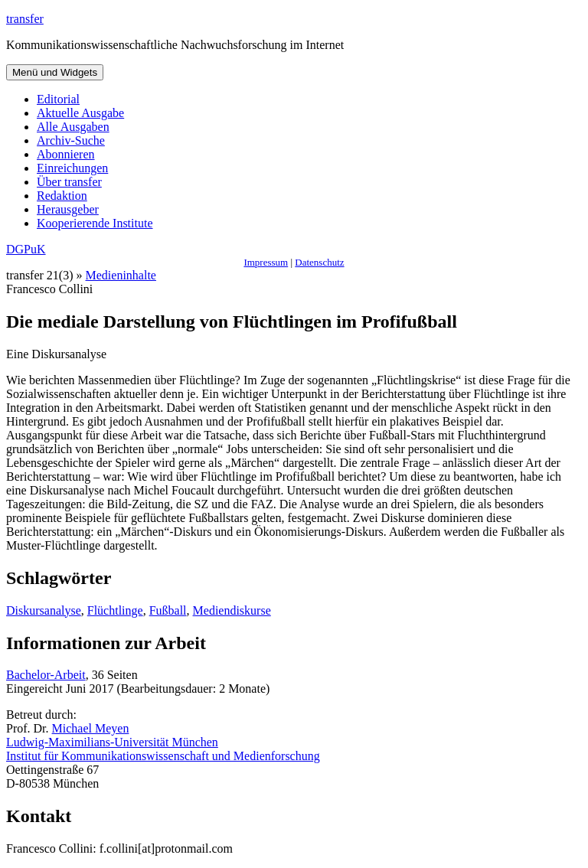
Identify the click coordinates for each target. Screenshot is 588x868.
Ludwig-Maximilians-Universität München (112, 742)
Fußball (168, 610)
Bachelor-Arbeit (46, 675)
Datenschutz (319, 262)
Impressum (266, 262)
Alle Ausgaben (73, 127)
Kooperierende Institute (95, 223)
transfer (25, 19)
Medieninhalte (121, 275)
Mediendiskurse (232, 610)
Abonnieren (66, 154)
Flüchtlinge (115, 610)
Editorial (58, 99)
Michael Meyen (91, 728)
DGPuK (26, 249)
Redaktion (62, 196)
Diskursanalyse (44, 610)
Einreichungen (72, 168)
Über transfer (69, 182)
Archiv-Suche (71, 140)
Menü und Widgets (55, 72)
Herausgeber (68, 209)
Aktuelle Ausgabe (80, 113)
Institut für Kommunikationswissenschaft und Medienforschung (163, 756)
